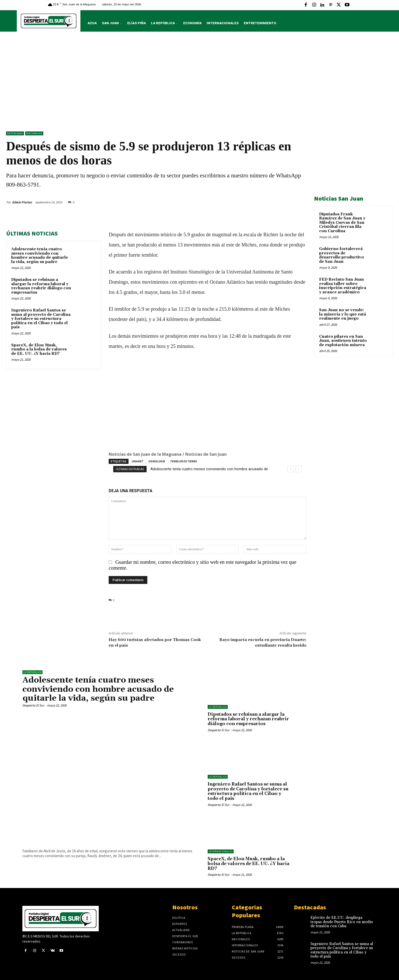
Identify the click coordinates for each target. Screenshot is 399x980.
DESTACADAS (15, 133)
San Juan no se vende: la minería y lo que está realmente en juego (343, 314)
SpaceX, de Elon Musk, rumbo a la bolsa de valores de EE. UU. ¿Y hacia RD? (39, 349)
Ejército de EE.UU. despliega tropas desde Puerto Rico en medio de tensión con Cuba (342, 922)
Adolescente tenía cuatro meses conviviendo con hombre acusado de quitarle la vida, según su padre (40, 256)
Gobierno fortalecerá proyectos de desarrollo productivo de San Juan (341, 255)
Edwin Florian (22, 202)
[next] (299, 469)
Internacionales (221, 851)
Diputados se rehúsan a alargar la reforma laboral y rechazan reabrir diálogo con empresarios (41, 286)
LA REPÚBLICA (32, 672)
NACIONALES (34, 133)
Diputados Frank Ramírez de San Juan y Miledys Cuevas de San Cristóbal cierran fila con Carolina (342, 223)
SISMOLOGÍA (156, 461)
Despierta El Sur (33, 705)
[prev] (290, 469)
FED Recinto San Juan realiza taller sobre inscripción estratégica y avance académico (343, 286)
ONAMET (137, 461)
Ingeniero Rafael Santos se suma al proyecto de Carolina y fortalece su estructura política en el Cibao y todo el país (41, 319)
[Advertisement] (199, 83)
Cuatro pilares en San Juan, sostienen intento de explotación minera (343, 341)
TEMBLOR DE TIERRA (183, 461)
